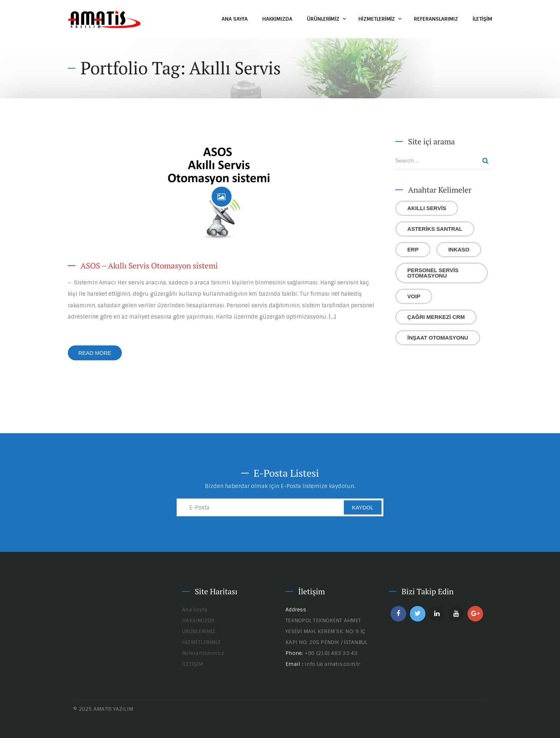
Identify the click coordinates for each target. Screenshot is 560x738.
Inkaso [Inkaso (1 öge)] (459, 249)
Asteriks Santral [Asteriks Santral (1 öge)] (435, 229)
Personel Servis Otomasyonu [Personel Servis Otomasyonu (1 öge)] (433, 273)
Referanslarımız (436, 19)
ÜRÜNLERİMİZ (323, 19)
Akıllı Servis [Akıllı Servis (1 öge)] (427, 208)
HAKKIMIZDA (277, 19)
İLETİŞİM (482, 19)
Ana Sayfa (235, 19)
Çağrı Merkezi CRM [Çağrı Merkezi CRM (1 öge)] (436, 317)
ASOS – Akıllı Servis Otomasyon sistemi (149, 265)
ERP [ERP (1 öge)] (413, 249)
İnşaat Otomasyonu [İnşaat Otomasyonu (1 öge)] (438, 338)
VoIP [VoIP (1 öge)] (414, 296)
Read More (95, 353)
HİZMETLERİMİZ (377, 19)
